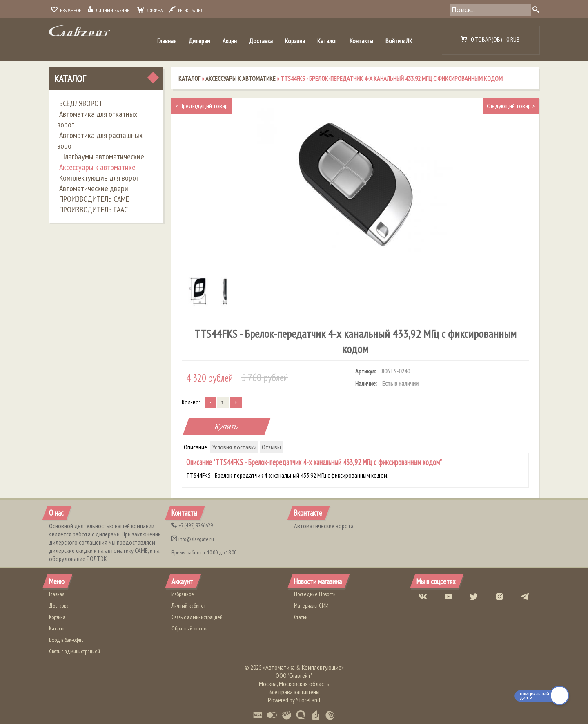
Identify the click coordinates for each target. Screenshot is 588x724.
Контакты (361, 41)
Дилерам (199, 41)
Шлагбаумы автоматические (102, 156)
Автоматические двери (94, 188)
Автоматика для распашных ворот (100, 141)
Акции (230, 41)
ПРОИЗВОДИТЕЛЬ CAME (94, 199)
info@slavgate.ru (193, 539)
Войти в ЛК (399, 41)
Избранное (66, 10)
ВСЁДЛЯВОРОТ (81, 103)
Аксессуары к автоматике (97, 167)
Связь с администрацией (75, 651)
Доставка (261, 41)
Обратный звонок (189, 628)
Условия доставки (234, 447)
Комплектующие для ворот (99, 178)
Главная (167, 41)
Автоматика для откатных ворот (97, 119)
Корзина (150, 10)
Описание (195, 447)
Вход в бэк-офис (66, 640)
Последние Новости (315, 594)
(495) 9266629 (192, 525)
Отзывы (271, 447)
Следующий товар (511, 106)
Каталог (327, 41)
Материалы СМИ (311, 606)
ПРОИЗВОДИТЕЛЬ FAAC (94, 210)
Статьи (301, 617)
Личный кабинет (109, 10)
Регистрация (186, 10)
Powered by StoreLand (294, 700)
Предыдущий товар (202, 106)
